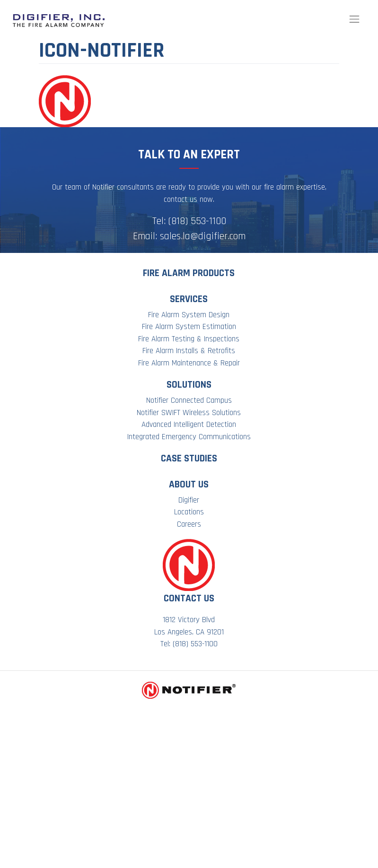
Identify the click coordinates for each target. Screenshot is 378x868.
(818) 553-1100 (197, 221)
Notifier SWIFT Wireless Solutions (189, 413)
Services (189, 299)
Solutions (189, 385)
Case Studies (189, 458)
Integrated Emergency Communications (189, 437)
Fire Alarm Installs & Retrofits (189, 351)
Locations (189, 512)
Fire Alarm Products (189, 273)
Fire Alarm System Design (189, 315)
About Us (189, 484)
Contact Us (189, 598)
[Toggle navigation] (354, 19)
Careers (189, 524)
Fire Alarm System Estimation (189, 327)
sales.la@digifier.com (203, 236)
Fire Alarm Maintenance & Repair (189, 363)
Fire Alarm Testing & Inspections (189, 339)
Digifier (189, 500)
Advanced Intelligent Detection (189, 425)
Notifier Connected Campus (189, 400)
